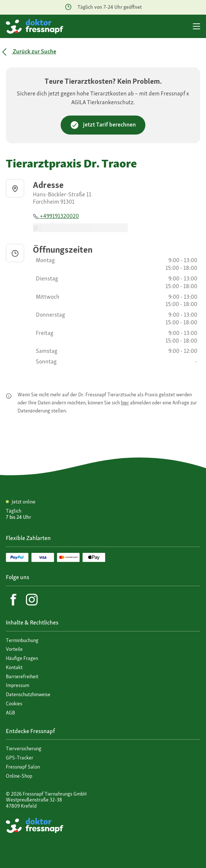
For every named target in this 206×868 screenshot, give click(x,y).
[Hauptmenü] (197, 26)
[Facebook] (14, 600)
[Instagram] (32, 600)
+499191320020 (56, 216)
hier (125, 403)
